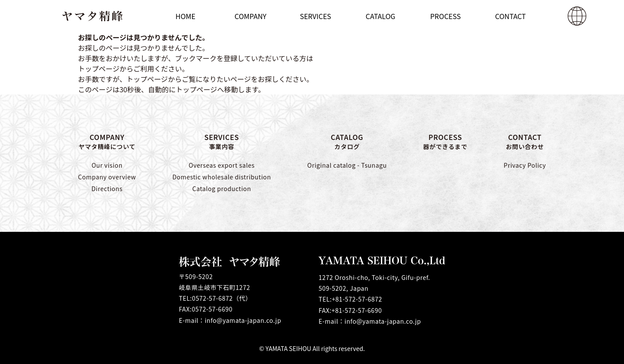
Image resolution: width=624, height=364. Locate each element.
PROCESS (445, 141)
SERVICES (222, 141)
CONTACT (525, 141)
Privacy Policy (525, 165)
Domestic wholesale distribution (222, 177)
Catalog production (222, 188)
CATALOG (347, 141)
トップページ (147, 79)
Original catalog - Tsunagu (347, 165)
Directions (107, 188)
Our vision (107, 165)
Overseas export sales (221, 165)
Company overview (107, 177)
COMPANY (107, 141)
